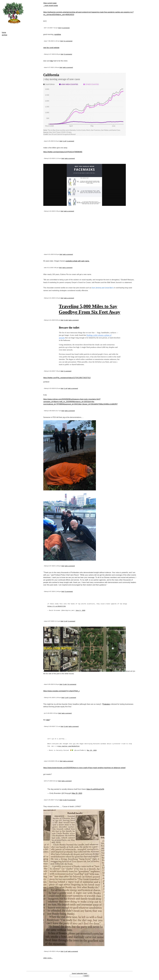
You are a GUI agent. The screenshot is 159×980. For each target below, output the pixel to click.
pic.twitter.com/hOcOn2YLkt (69, 746)
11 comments (68, 41)
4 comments (66, 28)
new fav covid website (51, 48)
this (52, 61)
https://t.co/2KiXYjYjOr (57, 606)
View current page (50, 3)
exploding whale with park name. (78, 261)
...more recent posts (51, 6)
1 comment (70, 141)
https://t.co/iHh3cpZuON (95, 789)
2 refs (66, 320)
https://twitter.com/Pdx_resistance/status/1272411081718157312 (67, 378)
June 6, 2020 (80, 611)
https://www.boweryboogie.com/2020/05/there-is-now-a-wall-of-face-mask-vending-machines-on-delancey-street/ (84, 768)
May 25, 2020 (77, 793)
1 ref (64, 141)
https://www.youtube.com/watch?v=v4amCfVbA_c (62, 691)
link (60, 28)
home (4, 32)
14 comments (72, 684)
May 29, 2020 (92, 750)
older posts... (48, 958)
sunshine (58, 34)
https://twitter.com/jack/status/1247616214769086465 (63, 152)
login (85, 973)
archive (5, 35)
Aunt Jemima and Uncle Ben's (102, 288)
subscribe (80, 973)
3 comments (68, 54)
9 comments (71, 800)
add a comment (68, 67)
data (48, 720)
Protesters (106, 704)
